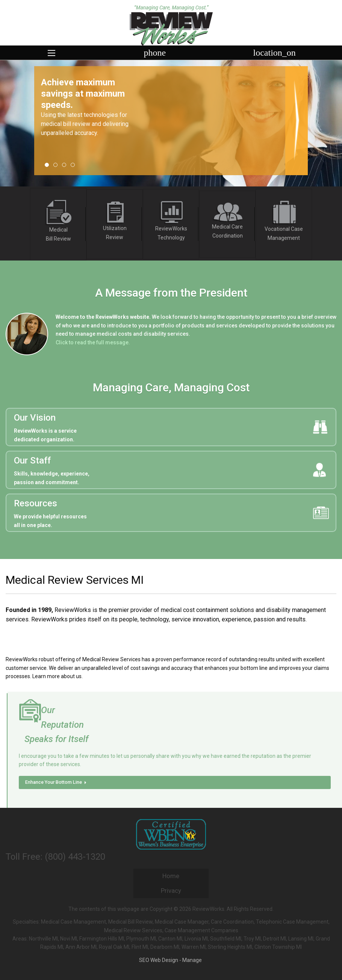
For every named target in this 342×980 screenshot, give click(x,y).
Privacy (171, 891)
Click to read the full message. (93, 342)
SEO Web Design (159, 960)
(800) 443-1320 (75, 857)
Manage (192, 960)
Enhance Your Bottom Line (57, 782)
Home (171, 876)
